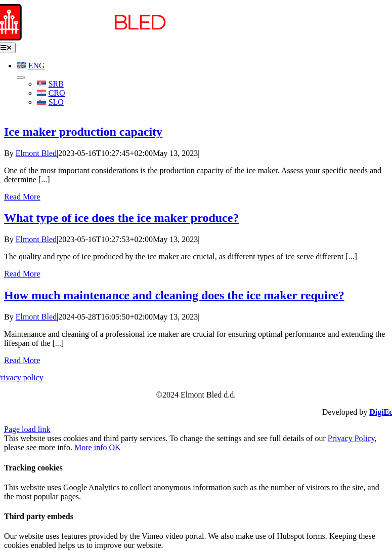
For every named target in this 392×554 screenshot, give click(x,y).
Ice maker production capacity (83, 132)
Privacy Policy (351, 438)
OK (115, 447)
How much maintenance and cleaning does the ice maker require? (174, 295)
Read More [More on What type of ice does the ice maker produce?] (22, 274)
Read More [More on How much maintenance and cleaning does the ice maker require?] (22, 360)
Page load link (27, 429)
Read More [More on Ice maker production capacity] (22, 197)
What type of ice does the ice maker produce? (121, 218)
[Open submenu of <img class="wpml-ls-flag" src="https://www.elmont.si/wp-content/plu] (21, 77)
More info (92, 447)
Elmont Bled (36, 153)
